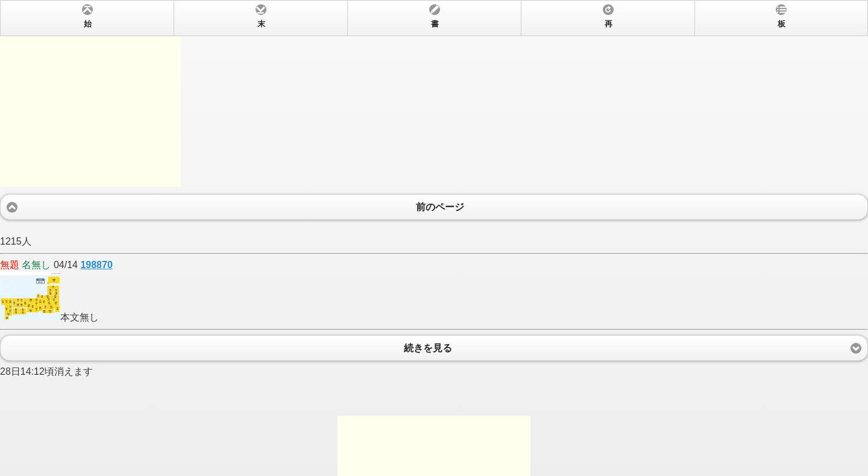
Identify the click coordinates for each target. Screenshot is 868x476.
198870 (96, 265)
